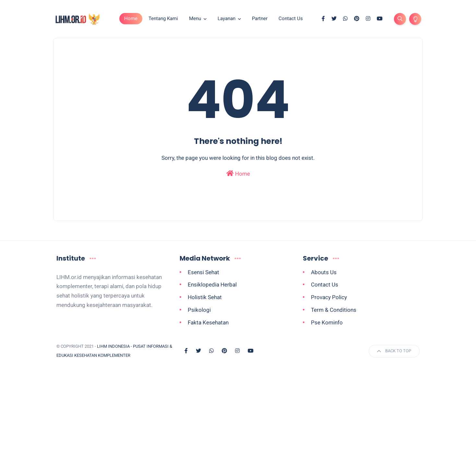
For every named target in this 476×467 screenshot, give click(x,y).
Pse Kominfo (327, 322)
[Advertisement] (238, 419)
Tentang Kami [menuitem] (163, 18)
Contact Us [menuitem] (291, 18)
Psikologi (199, 310)
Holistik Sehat (205, 297)
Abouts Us (324, 272)
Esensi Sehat (203, 272)
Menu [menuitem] (195, 18)
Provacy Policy (329, 297)
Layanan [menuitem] (226, 18)
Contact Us (325, 285)
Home (131, 18)
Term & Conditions (334, 310)
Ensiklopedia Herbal (212, 285)
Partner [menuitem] (260, 18)
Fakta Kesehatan (208, 322)
